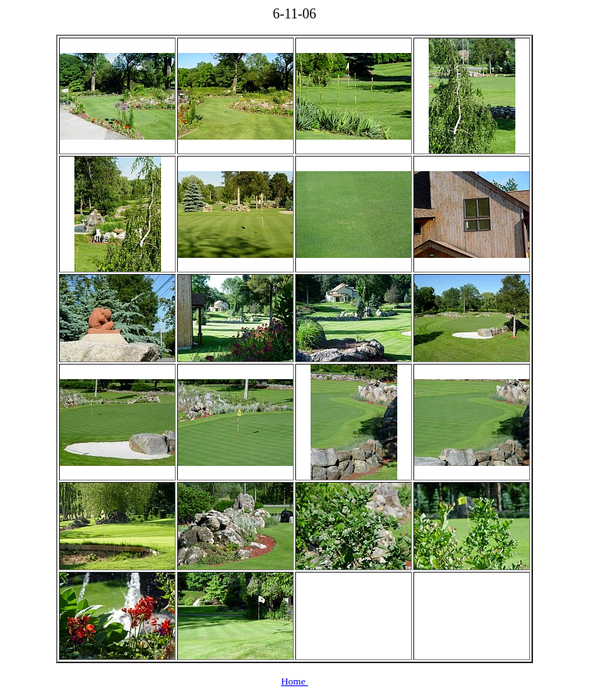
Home (294, 681)
